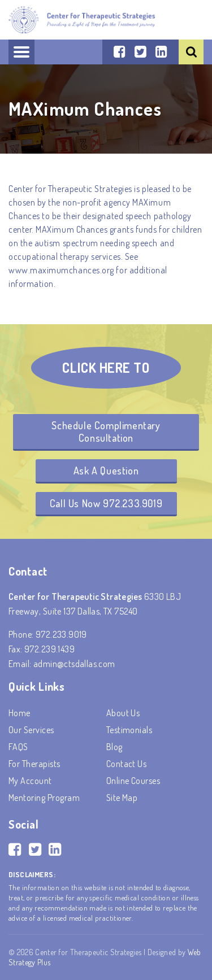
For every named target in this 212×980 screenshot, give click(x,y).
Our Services (31, 730)
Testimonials (129, 730)
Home (20, 713)
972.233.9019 (61, 634)
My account (30, 781)
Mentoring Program (44, 798)
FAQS (18, 747)
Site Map (122, 798)
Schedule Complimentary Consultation (106, 432)
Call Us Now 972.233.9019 (106, 503)
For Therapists (34, 764)
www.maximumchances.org (61, 270)
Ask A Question (106, 471)
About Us (123, 713)
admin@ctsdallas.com (74, 664)
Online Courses (133, 781)
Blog (114, 747)
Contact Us (127, 764)
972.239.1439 (49, 649)
